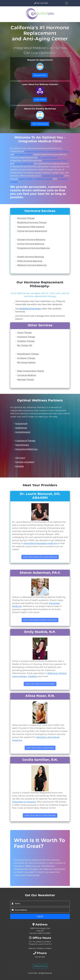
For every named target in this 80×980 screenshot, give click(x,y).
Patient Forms (40, 966)
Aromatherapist (23, 432)
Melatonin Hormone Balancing (32, 265)
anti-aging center (24, 154)
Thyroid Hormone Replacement (32, 231)
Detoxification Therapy (28, 354)
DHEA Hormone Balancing (30, 261)
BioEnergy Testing (57, 673)
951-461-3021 (42, 3)
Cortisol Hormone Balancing (31, 244)
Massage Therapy (26, 379)
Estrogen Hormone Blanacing (31, 239)
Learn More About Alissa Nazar (40, 748)
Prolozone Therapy (26, 337)
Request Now (40, 75)
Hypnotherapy (22, 445)
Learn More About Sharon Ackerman (40, 620)
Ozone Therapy (24, 332)
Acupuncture (21, 423)
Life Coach (20, 458)
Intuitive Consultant (25, 462)
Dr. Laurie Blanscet (48, 157)
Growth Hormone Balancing (31, 257)
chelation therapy (43, 179)
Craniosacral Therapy (25, 441)
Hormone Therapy (26, 218)
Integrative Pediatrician (26, 449)
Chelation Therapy (26, 341)
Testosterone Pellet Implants (31, 227)
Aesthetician (21, 428)
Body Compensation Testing (31, 371)
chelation (33, 676)
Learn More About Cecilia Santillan (40, 815)
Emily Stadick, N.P (24, 164)
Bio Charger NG (25, 345)
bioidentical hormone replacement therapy (47, 151)
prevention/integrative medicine (40, 543)
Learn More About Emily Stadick (40, 684)
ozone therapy (26, 179)
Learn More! (40, 100)
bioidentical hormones (30, 309)
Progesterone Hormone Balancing (33, 248)
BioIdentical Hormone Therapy (32, 222)
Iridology (20, 466)
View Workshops (40, 124)
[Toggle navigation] (67, 3)
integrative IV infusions (24, 802)
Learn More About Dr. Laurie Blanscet (40, 557)
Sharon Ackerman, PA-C (55, 160)
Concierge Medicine (27, 375)
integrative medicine (53, 176)
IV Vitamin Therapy (26, 358)
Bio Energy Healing (26, 362)
